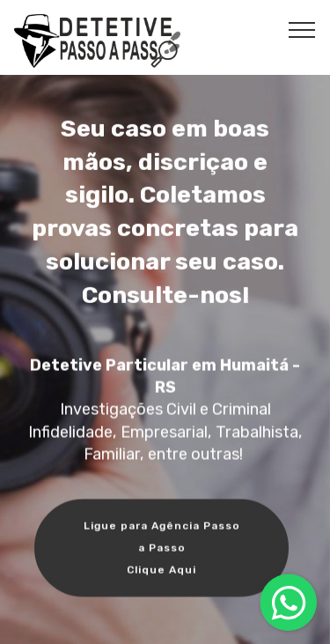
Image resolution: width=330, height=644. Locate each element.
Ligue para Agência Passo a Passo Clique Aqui (162, 549)
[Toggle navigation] (302, 29)
